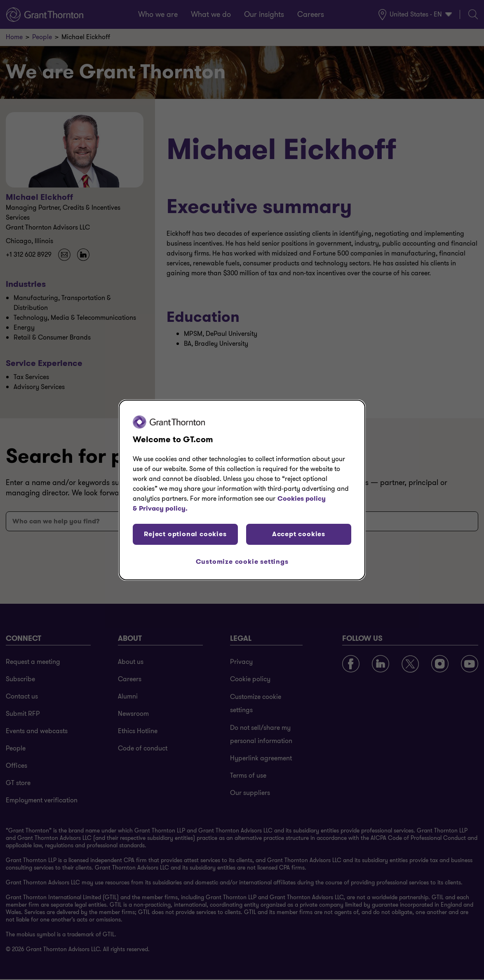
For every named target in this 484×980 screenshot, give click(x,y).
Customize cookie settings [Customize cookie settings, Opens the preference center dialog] (242, 562)
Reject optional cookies (185, 534)
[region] (242, 490)
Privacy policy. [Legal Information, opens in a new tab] (163, 508)
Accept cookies (299, 534)
